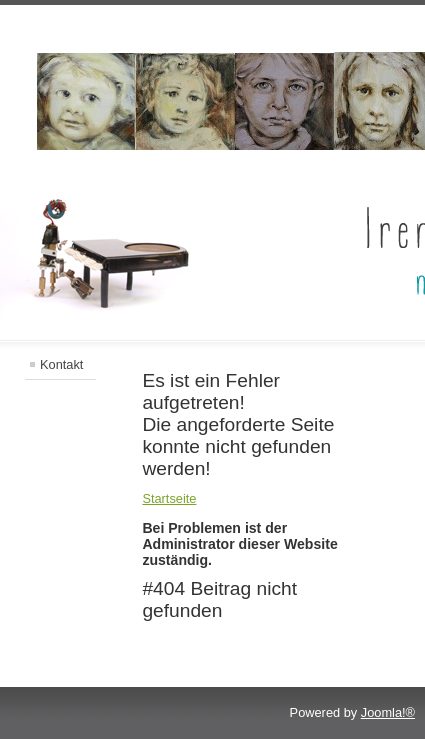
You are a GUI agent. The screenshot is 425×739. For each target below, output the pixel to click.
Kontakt (61, 364)
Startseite (169, 498)
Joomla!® (388, 712)
